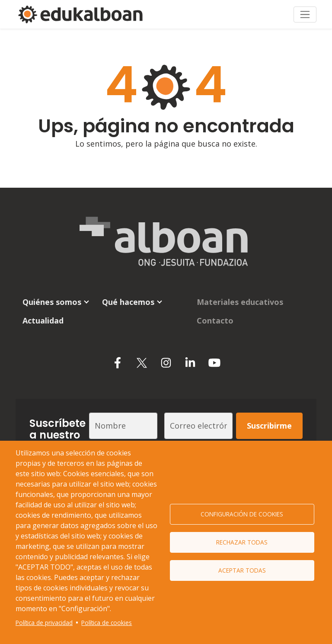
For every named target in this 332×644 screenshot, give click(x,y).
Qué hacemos (128, 302)
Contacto (215, 320)
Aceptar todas (242, 570)
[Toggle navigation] (305, 14)
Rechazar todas (242, 542)
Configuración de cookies (242, 514)
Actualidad (43, 320)
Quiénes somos (52, 302)
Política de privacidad (44, 623)
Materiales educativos (240, 302)
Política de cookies (107, 623)
